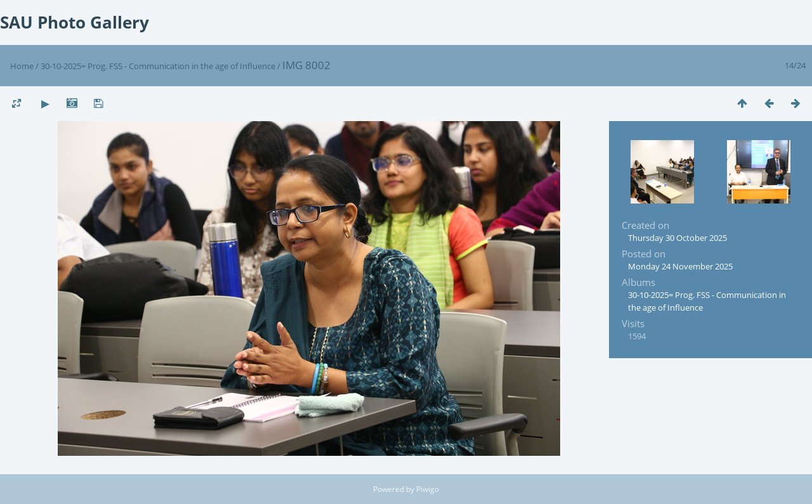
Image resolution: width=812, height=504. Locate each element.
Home (22, 66)
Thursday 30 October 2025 (678, 238)
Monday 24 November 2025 (680, 266)
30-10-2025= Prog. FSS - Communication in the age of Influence (158, 66)
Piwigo (428, 489)
